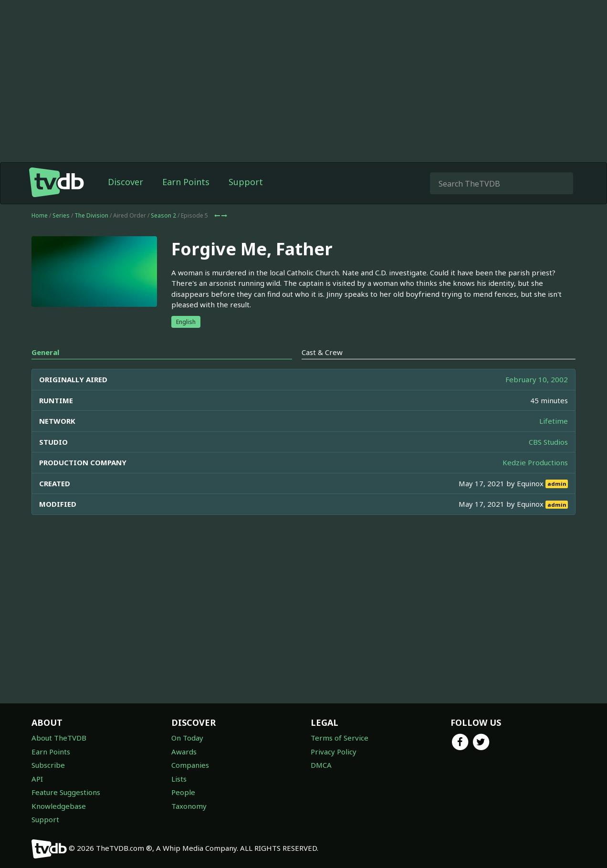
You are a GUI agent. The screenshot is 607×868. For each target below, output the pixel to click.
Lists (179, 779)
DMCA (321, 765)
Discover (126, 182)
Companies (190, 765)
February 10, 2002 (537, 379)
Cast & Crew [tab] (322, 352)
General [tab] (45, 352)
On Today (187, 738)
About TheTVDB (59, 738)
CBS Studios (548, 442)
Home (40, 215)
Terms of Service (340, 738)
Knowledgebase (59, 806)
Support (246, 182)
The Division (91, 215)
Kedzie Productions (535, 462)
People (183, 792)
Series (61, 215)
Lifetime (554, 421)
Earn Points (186, 182)
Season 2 (163, 215)
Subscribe (48, 765)
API (37, 779)
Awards (184, 752)
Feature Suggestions (66, 792)
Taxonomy (189, 806)
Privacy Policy (334, 752)
